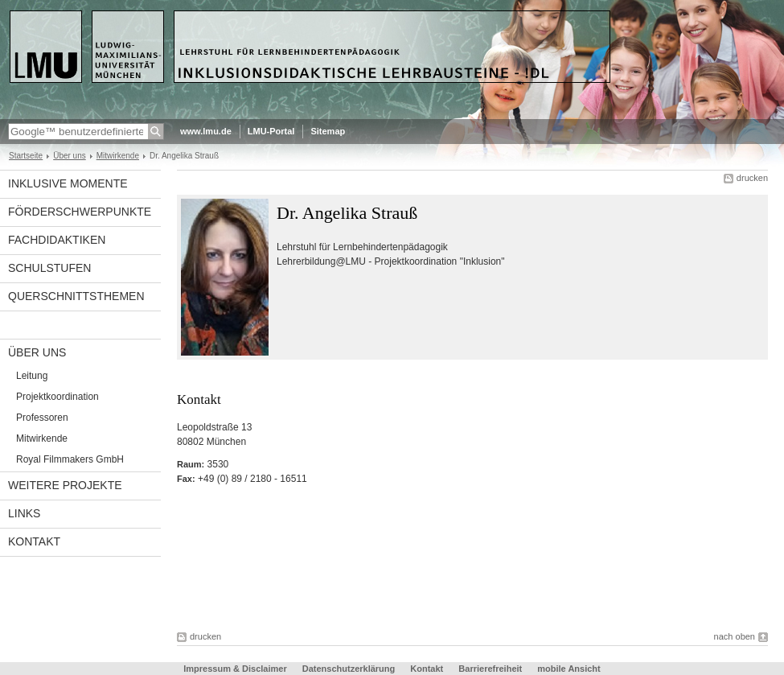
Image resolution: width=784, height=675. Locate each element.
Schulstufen (49, 268)
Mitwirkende (118, 156)
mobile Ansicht (569, 669)
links (24, 513)
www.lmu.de (206, 131)
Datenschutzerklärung (349, 669)
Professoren (42, 418)
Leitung (32, 376)
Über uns (70, 156)
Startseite (26, 156)
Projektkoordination (57, 397)
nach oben (735, 636)
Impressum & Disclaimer (235, 669)
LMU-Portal (271, 131)
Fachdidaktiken (57, 240)
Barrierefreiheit (491, 669)
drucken (752, 178)
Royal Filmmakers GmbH (70, 459)
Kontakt (34, 541)
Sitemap (328, 131)
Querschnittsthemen (76, 296)
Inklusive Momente (68, 183)
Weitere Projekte (65, 485)
